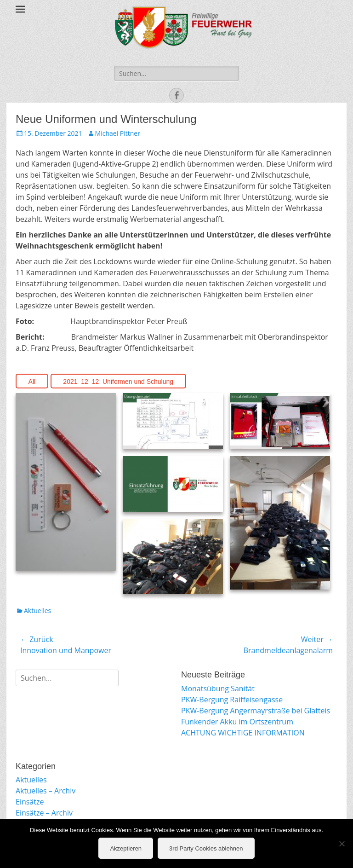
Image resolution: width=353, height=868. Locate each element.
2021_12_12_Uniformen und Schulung (118, 382)
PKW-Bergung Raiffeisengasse (232, 700)
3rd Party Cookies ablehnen (206, 848)
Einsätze (30, 802)
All (32, 382)
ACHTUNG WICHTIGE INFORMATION (243, 733)
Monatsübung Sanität (218, 689)
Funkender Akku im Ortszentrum (237, 722)
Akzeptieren (126, 848)
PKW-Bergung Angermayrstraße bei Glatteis (256, 711)
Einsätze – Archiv (44, 813)
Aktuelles (37, 610)
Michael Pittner (118, 133)
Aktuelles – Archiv (46, 791)
